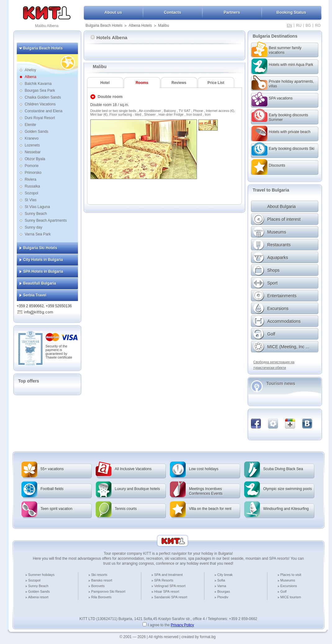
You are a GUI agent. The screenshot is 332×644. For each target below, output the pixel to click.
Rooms (142, 83)
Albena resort (38, 597)
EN (290, 25)
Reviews (179, 83)
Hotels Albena (109, 37)
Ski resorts (99, 575)
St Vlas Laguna (37, 207)
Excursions (289, 586)
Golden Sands (37, 132)
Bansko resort (102, 580)
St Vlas (31, 200)
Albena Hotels (140, 25)
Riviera (31, 179)
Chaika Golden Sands (43, 97)
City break (225, 575)
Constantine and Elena (44, 111)
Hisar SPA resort (167, 591)
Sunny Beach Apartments (46, 220)
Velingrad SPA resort (170, 586)
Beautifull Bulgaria (40, 283)
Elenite (31, 125)
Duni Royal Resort (40, 118)
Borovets (98, 586)
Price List (216, 83)
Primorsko (33, 173)
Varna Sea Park (38, 234)
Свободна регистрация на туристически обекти (274, 365)
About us (113, 12)
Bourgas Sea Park (40, 90)
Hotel (105, 83)
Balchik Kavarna (38, 84)
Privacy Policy (182, 625)
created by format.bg (198, 637)
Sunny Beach (36, 214)
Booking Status (291, 12)
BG (308, 25)
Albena (31, 77)
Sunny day (34, 227)
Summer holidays (41, 575)
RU (299, 25)
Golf (284, 591)
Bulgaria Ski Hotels (40, 248)
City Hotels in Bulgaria (43, 260)
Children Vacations (40, 104)
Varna (222, 586)
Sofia (221, 580)
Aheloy (31, 70)
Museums (288, 580)
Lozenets (32, 145)
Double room (110, 97)
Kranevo (32, 138)
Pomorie (32, 166)
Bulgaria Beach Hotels (104, 25)
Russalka (32, 186)
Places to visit (291, 575)
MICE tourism (291, 597)
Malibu (164, 25)
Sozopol (32, 193)
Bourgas (224, 591)
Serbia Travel (35, 295)
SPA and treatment (169, 575)
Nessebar (33, 152)
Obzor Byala (35, 159)
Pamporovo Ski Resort (108, 591)
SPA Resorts (164, 580)
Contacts (173, 12)
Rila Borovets (101, 597)
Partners (232, 12)
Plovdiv (223, 597)
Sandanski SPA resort (171, 597)
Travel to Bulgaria (271, 190)
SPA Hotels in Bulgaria (43, 271)
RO (318, 25)
